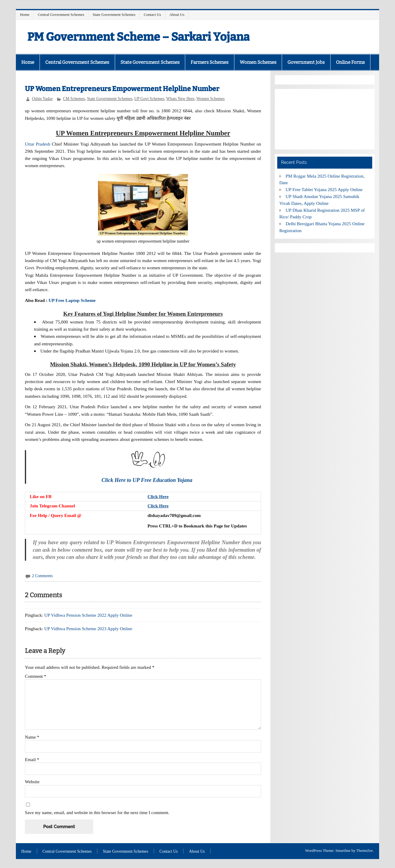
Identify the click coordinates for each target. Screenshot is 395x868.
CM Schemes (74, 99)
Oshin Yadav (43, 99)
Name (32, 737)
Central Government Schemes (61, 15)
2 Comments (43, 576)
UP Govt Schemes (149, 99)
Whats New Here (180, 99)
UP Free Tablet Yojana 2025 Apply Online (324, 189)
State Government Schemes (114, 15)
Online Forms (350, 62)
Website (32, 782)
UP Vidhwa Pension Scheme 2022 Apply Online (88, 615)
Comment (36, 676)
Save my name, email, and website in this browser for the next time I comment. (97, 812)
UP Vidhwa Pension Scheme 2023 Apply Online (88, 629)
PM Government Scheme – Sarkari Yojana (138, 37)
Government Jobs (306, 62)
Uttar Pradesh (37, 144)
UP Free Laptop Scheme (72, 300)
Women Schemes (258, 62)
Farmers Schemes (209, 62)
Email (32, 759)
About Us (177, 15)
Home (25, 15)
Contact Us (153, 15)
